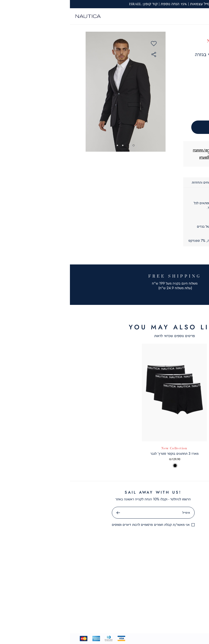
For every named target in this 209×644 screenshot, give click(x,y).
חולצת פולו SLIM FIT (176, 453)
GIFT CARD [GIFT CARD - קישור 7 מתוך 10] (154, 542)
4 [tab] (47, 145)
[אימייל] (83, 513)
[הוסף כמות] (145, 104)
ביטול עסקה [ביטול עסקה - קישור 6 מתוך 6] (156, 616)
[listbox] (177, 466)
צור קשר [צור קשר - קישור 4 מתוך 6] (156, 600)
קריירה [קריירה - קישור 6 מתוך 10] (154, 533)
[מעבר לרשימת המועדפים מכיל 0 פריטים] (186, 16)
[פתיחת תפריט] (201, 16)
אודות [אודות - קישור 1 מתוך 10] (154, 492)
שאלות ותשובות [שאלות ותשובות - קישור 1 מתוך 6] (156, 575)
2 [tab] (58, 145)
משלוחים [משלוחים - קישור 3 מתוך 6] (156, 591)
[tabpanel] (56, 92)
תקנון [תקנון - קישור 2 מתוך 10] (154, 500)
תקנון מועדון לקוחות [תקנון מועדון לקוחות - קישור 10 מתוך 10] (154, 566)
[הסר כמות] (163, 104)
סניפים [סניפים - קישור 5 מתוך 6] (156, 608)
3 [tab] (53, 145)
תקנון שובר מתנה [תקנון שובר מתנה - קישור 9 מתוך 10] (154, 558)
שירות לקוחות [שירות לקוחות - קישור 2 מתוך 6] (156, 583)
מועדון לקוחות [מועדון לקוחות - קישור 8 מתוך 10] (154, 550)
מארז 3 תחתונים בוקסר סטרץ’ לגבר (104, 453)
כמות (153, 95)
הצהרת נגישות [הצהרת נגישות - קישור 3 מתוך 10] (154, 509)
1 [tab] (64, 145)
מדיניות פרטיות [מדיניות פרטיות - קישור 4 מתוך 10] (154, 517)
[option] (193, 466)
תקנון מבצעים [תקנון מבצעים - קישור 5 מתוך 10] (154, 525)
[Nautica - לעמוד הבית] (18, 16)
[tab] (173, 183)
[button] (193, 16)
